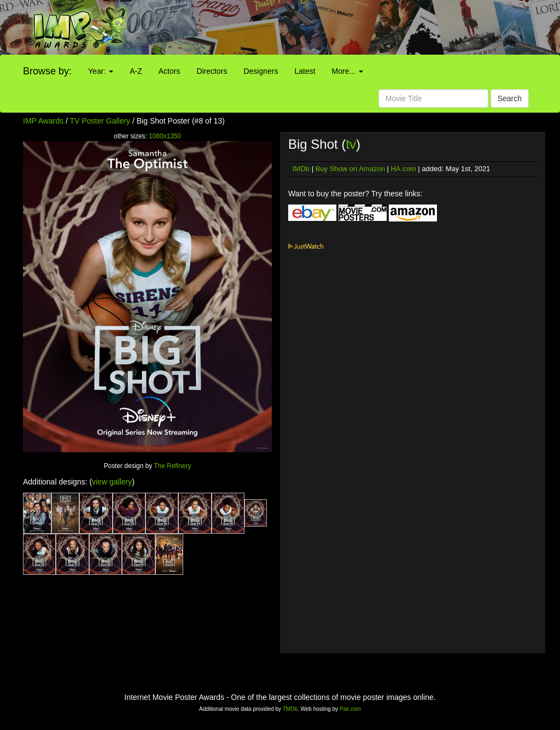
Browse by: (47, 71)
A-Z (136, 71)
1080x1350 (165, 136)
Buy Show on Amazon (350, 169)
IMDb (301, 169)
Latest (305, 71)
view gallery (112, 482)
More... (348, 71)
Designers (261, 71)
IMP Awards (43, 121)
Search (510, 98)
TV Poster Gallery (100, 121)
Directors (212, 71)
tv (351, 144)
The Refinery (172, 466)
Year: (101, 71)
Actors (170, 71)
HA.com (403, 169)
